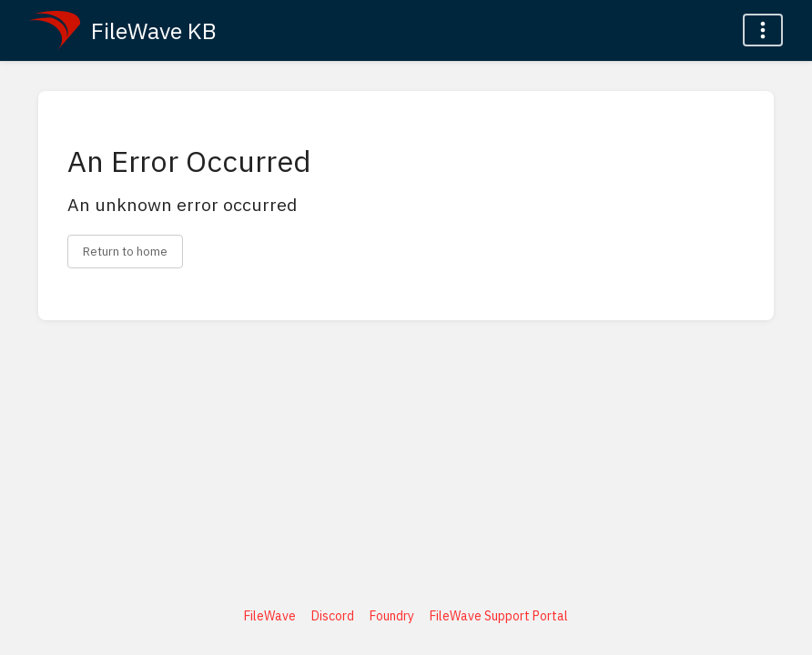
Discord (333, 616)
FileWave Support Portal (499, 616)
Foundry (392, 616)
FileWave (270, 616)
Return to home (125, 251)
